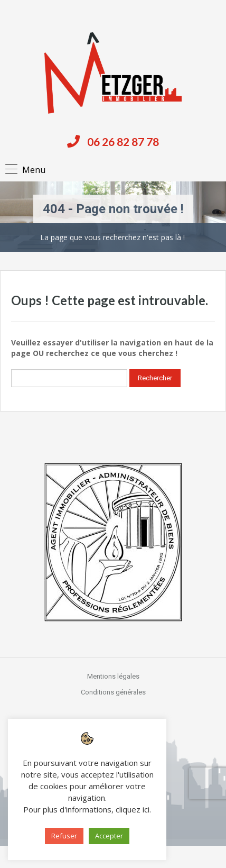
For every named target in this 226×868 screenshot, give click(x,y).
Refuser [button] (64, 836)
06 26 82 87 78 (123, 141)
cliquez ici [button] (133, 809)
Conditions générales (113, 692)
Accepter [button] (109, 836)
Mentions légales (113, 676)
